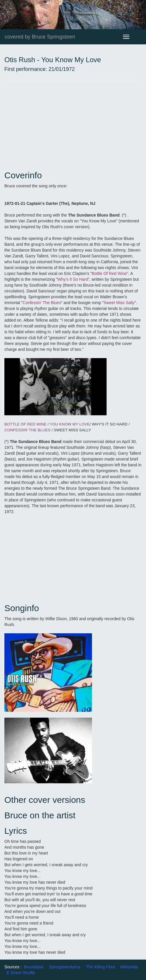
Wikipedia (129, 967)
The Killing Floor (101, 967)
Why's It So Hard (73, 279)
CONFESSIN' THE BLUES (27, 430)
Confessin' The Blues (42, 303)
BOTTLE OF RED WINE (25, 424)
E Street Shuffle (21, 973)
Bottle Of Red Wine (109, 273)
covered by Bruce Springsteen (40, 37)
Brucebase (34, 967)
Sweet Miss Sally (119, 303)
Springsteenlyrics (65, 967)
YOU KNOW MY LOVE (70, 424)
